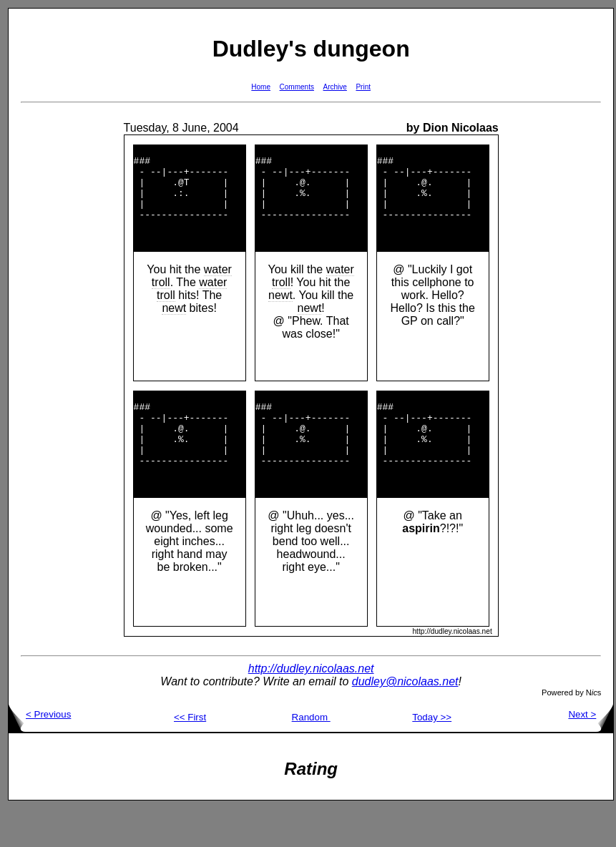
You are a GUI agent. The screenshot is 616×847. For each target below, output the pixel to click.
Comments (297, 87)
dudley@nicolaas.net (405, 720)
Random (311, 756)
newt (174, 327)
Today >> (432, 756)
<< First (190, 756)
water (218, 289)
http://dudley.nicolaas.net (311, 707)
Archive (335, 87)
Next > (591, 753)
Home (261, 87)
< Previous (40, 753)
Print (363, 87)
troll (161, 302)
